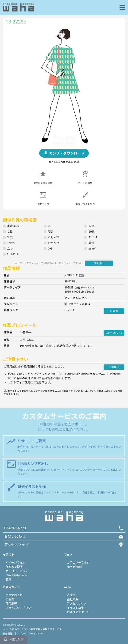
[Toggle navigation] (122, 8)
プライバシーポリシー (20, 608)
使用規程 (11, 604)
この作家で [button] (114, 333)
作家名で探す (14, 567)
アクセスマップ (77, 604)
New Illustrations (16, 575)
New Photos (75, 567)
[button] (64, 153)
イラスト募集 (75, 608)
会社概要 (73, 599)
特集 (8, 580)
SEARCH (99, 263)
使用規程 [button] (114, 367)
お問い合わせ (15, 537)
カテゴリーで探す (17, 571)
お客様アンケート (78, 612)
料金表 (10, 599)
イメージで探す (16, 563)
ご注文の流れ (14, 595)
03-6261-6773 (15, 528)
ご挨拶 (71, 595)
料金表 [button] (114, 311)
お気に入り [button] (13, 639)
